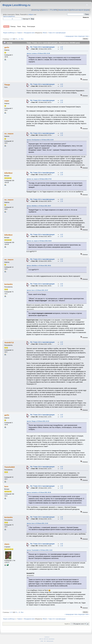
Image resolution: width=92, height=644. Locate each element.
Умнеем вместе (64, 10)
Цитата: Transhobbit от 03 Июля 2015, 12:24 (40, 550)
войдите (31, 14)
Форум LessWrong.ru (16, 5)
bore (6, 486)
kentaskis (8, 284)
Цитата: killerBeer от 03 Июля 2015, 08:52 (39, 266)
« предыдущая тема (71, 36)
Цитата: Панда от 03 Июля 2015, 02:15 (38, 421)
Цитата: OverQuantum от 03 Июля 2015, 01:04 (40, 140)
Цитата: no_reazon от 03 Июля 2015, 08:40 (39, 241)
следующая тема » (83, 36)
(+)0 (61, 47)
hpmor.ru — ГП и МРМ (49, 10)
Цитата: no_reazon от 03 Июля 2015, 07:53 (39, 179)
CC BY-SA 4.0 (47, 637)
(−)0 (61, 49)
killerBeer (8, 173)
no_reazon (9, 134)
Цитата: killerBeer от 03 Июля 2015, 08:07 (39, 206)
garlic (7, 47)
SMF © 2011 (46, 639)
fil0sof (45, 33)
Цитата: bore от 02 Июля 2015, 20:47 (37, 290)
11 (20, 39)
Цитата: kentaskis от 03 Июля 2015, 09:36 (39, 492)
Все (22, 39)
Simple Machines (51, 639)
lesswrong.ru (36, 10)
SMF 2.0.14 (41, 639)
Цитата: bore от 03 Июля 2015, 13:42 (37, 523)
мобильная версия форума (80, 10)
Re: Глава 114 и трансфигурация (42, 47)
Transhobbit (10, 467)
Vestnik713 (9, 342)
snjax (7, 101)
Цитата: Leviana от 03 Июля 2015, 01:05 (38, 53)
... (18, 39)
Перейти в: (67, 624)
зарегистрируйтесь (9, 16)
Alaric (7, 544)
